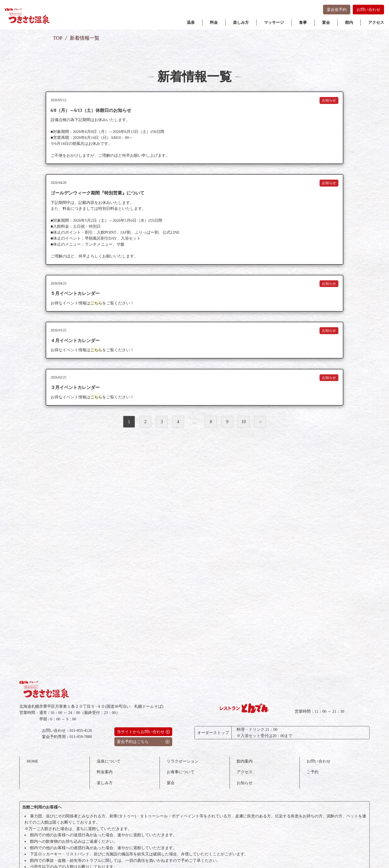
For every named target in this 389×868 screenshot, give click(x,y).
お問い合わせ (368, 10)
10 (244, 433)
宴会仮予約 (337, 10)
